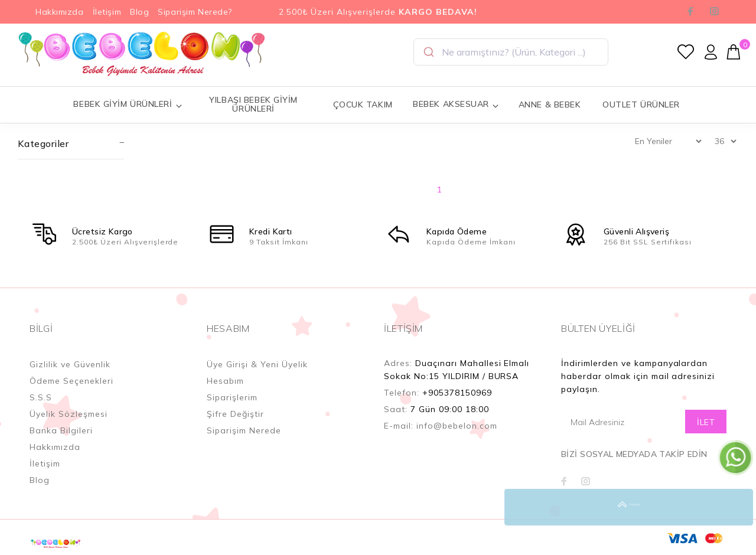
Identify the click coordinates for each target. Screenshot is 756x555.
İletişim (107, 12)
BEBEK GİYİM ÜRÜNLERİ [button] (128, 104)
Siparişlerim (232, 397)
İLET (706, 422)
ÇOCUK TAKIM (363, 105)
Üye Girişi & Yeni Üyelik (257, 364)
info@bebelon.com (457, 426)
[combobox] (511, 52)
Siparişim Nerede (244, 430)
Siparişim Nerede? (195, 12)
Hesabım (225, 381)
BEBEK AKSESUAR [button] (456, 104)
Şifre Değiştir (235, 414)
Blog (139, 12)
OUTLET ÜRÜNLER (641, 105)
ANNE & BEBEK (550, 105)
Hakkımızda (60, 12)
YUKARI (735, 507)
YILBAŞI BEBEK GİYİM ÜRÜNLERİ (253, 104)
